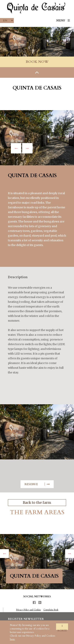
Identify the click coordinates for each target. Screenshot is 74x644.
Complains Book (51, 610)
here (12, 639)
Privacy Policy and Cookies (29, 610)
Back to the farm (37, 503)
